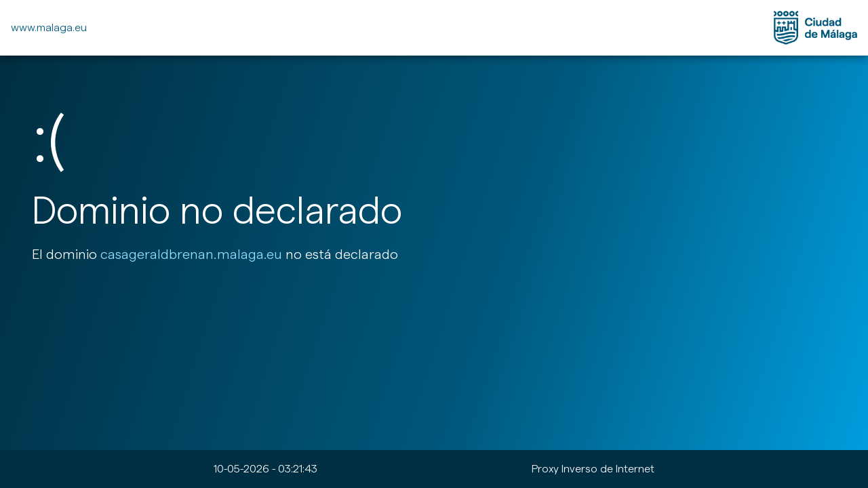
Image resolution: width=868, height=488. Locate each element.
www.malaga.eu (49, 27)
